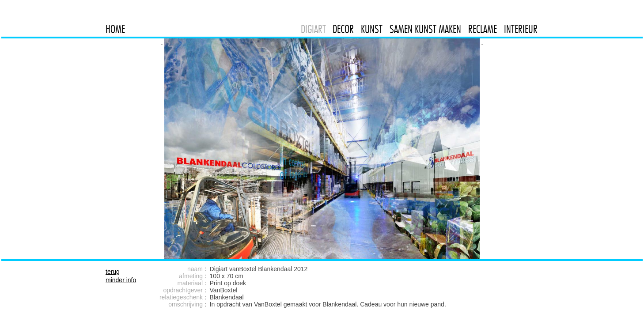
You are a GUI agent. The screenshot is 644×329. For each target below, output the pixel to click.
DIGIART (313, 29)
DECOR (343, 29)
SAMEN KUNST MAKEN (425, 29)
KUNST (372, 29)
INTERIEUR (521, 29)
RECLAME (483, 29)
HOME (115, 29)
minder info (121, 280)
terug (113, 272)
